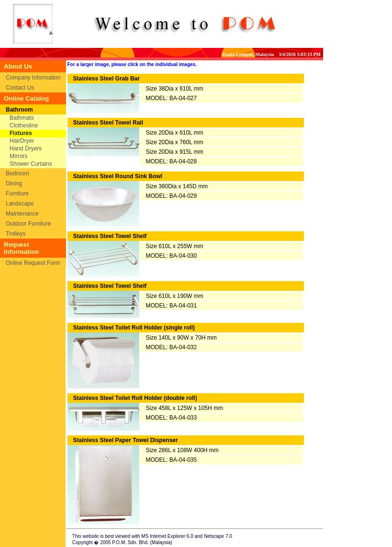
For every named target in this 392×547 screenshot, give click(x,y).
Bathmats (22, 118)
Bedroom (17, 173)
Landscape (20, 204)
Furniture (17, 194)
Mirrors (18, 156)
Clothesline (24, 125)
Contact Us (20, 88)
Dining (14, 183)
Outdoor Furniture (28, 224)
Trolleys (16, 234)
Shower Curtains (31, 164)
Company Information (33, 78)
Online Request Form (33, 263)
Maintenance (22, 214)
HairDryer (22, 141)
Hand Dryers (26, 148)
